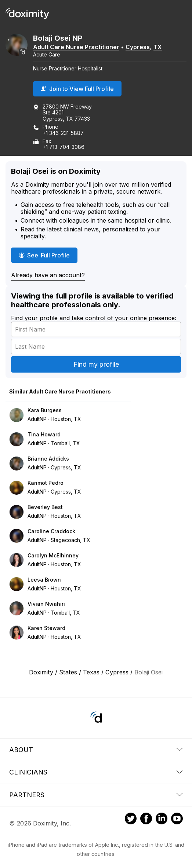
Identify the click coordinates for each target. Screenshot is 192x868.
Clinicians (96, 772)
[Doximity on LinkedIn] (162, 820)
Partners (96, 795)
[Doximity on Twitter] (131, 820)
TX (158, 47)
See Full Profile (48, 255)
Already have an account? (48, 275)
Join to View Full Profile (77, 89)
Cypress (138, 47)
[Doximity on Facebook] (146, 820)
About (96, 750)
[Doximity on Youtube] (177, 820)
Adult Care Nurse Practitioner (76, 47)
